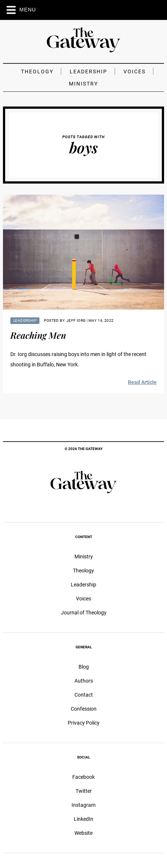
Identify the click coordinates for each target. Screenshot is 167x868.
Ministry (83, 84)
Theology (37, 72)
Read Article (142, 382)
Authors (84, 681)
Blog (84, 667)
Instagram (83, 805)
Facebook (83, 777)
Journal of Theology (84, 613)
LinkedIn (83, 819)
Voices (135, 72)
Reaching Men (38, 335)
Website (83, 833)
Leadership (88, 72)
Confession (84, 709)
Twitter (84, 791)
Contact (84, 695)
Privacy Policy (84, 723)
